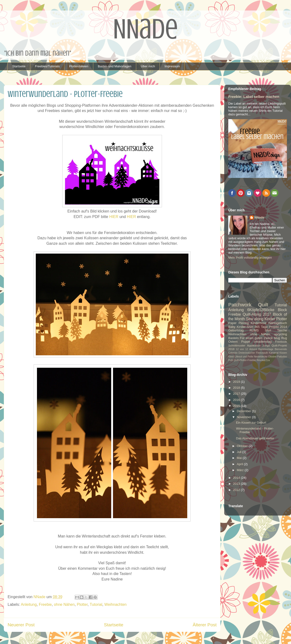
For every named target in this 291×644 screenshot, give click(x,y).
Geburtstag (236, 330)
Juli (240, 452)
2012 (237, 490)
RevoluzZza (263, 360)
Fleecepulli (262, 353)
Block (282, 310)
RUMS (254, 330)
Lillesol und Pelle (244, 357)
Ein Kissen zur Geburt (251, 423)
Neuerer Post (21, 625)
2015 (237, 406)
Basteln (233, 338)
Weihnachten (116, 604)
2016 (237, 400)
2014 (237, 478)
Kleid (231, 357)
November (244, 417)
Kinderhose (259, 323)
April (240, 464)
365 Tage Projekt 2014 (271, 327)
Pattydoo (282, 357)
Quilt (263, 305)
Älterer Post (205, 625)
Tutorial (96, 604)
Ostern (233, 342)
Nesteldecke (261, 357)
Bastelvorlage (266, 349)
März (241, 470)
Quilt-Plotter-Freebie (245, 360)
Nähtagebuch (278, 323)
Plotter (82, 604)
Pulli (231, 360)
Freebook (281, 342)
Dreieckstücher (247, 353)
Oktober (243, 446)
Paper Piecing (239, 323)
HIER (114, 217)
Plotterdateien (79, 66)
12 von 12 (242, 349)
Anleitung (29, 604)
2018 (237, 388)
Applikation (254, 345)
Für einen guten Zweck (256, 338)
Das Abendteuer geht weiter (255, 438)
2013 (237, 484)
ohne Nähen (64, 604)
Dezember (244, 411)
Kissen (283, 353)
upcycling (281, 334)
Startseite (19, 66)
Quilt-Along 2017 (257, 314)
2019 (237, 382)
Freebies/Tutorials (47, 66)
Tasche (282, 330)
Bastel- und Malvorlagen (114, 66)
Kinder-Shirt (245, 327)
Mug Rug (281, 338)
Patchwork (240, 305)
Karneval (274, 353)
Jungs (266, 345)
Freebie (45, 604)
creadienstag (263, 342)
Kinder (270, 319)
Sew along (255, 319)
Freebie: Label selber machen (254, 97)
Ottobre (272, 357)
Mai (240, 458)
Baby (232, 327)
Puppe (246, 342)
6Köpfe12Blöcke (261, 310)
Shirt (268, 330)
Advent (253, 349)
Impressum (172, 66)
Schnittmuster (237, 345)
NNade (259, 217)
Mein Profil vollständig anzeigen (250, 258)
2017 (237, 394)
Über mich (148, 66)
